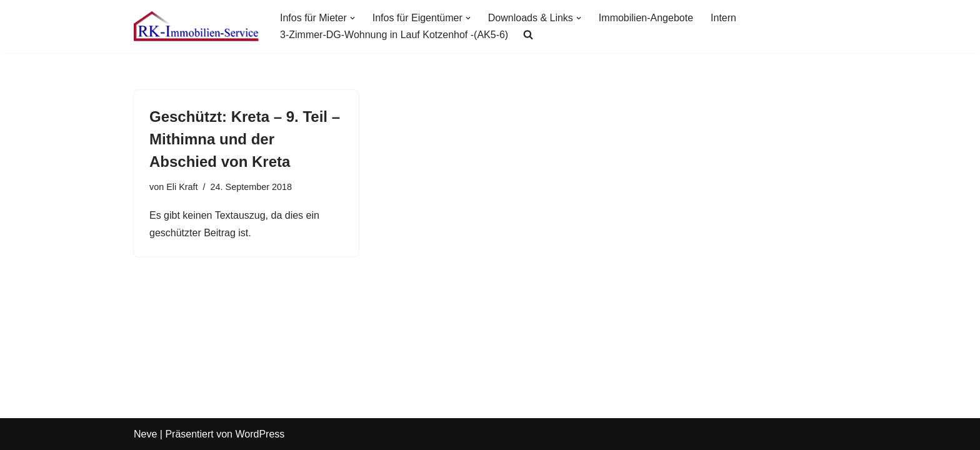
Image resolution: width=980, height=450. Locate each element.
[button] (352, 18)
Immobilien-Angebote (646, 18)
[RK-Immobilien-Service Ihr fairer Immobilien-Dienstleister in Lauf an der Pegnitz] (196, 26)
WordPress (260, 434)
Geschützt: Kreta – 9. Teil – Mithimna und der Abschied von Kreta (245, 139)
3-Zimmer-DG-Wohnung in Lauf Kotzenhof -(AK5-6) (394, 35)
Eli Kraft (182, 187)
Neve (145, 434)
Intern (723, 18)
